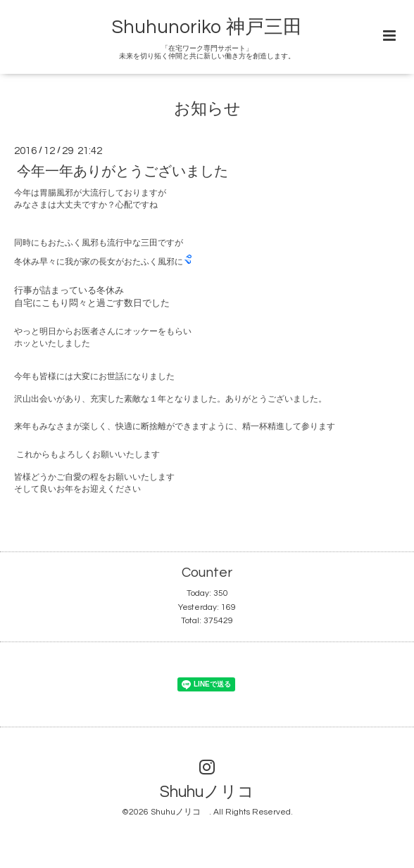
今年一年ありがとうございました (123, 171)
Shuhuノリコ (215, 792)
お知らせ (207, 109)
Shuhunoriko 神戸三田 (207, 27)
